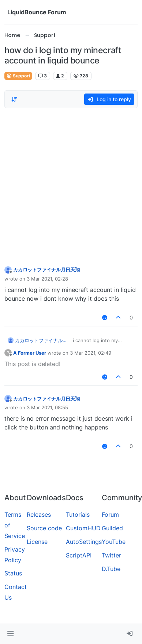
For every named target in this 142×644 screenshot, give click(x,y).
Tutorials (78, 515)
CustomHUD (83, 528)
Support (18, 76)
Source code (44, 528)
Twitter (111, 555)
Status (13, 573)
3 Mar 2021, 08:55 (47, 407)
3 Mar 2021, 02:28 (47, 279)
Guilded (112, 528)
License (37, 542)
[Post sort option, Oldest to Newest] (14, 99)
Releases (39, 515)
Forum (110, 515)
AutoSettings (84, 542)
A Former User (30, 353)
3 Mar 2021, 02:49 (91, 353)
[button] (10, 634)
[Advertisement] (69, 185)
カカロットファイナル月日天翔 (46, 270)
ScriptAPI (79, 555)
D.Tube (111, 569)
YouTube (114, 542)
